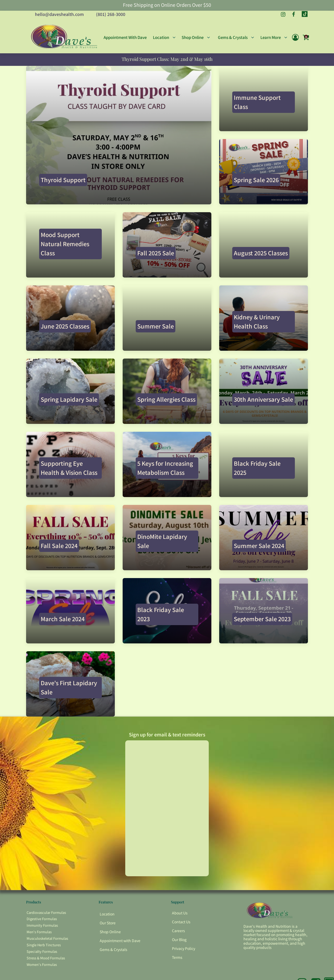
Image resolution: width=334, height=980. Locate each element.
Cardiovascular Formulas (46, 912)
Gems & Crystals (114, 949)
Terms (177, 957)
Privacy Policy (184, 948)
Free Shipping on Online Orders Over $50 (167, 5)
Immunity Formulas (42, 925)
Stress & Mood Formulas (46, 958)
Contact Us (181, 922)
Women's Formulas (42, 964)
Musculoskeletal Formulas (47, 938)
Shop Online (110, 932)
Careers (178, 931)
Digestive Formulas (42, 919)
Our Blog (179, 939)
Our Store (108, 923)
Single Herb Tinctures (44, 945)
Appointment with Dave (120, 941)
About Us (180, 913)
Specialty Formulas (42, 951)
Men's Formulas (39, 932)
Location (107, 914)
